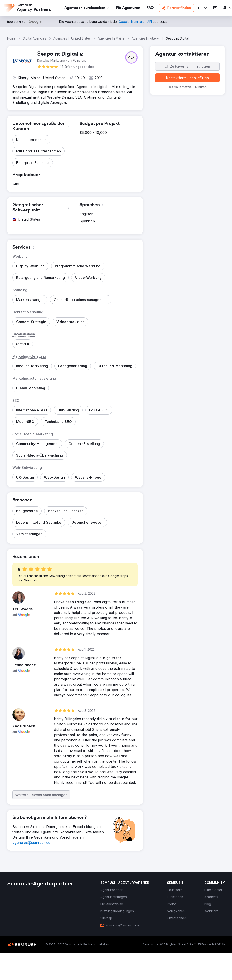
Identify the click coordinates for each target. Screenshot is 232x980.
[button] (203, 8)
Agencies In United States (72, 38)
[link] (128, 8)
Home (11, 38)
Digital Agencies (35, 38)
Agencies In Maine (111, 38)
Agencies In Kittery (145, 38)
